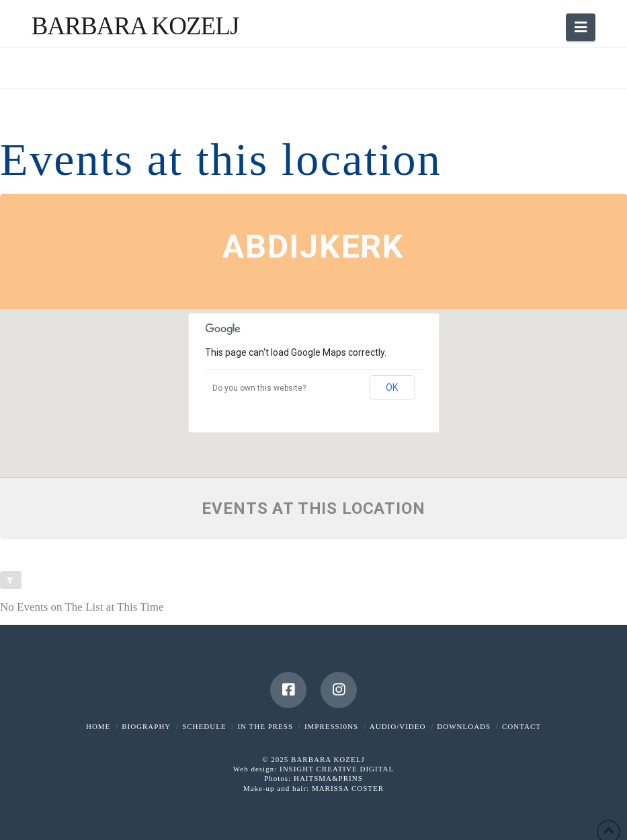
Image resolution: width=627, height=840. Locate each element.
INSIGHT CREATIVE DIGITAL (337, 769)
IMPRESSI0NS (331, 726)
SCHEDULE (204, 726)
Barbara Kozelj (135, 26)
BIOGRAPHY (146, 726)
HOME (98, 726)
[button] (581, 27)
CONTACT (521, 726)
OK (392, 387)
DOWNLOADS (464, 726)
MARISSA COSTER (348, 788)
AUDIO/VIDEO (398, 726)
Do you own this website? (259, 388)
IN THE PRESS (265, 726)
